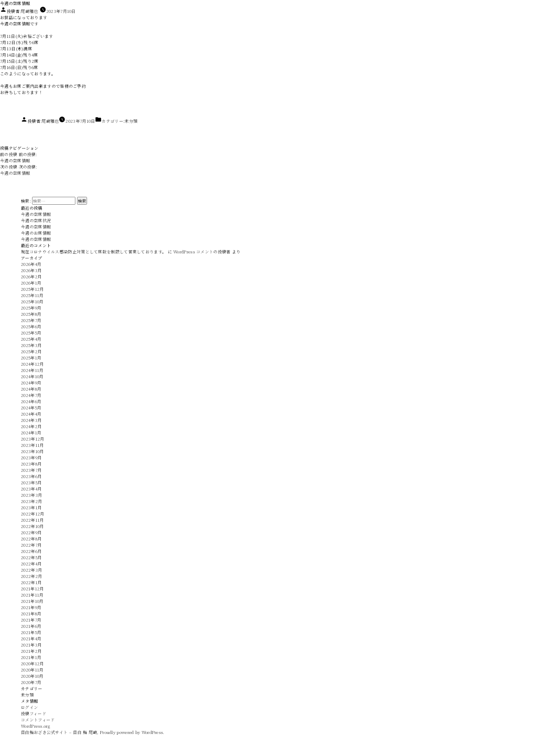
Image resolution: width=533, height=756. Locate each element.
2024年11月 (32, 370)
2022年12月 (32, 514)
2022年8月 (31, 539)
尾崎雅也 (29, 11)
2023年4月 (31, 489)
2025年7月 (31, 320)
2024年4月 (31, 414)
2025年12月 (32, 289)
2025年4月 (31, 339)
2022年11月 (32, 520)
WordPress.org (35, 726)
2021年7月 (31, 620)
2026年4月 (31, 264)
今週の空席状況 (36, 220)
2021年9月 (31, 607)
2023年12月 (32, 439)
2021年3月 (31, 645)
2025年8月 (31, 314)
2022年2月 (31, 576)
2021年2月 (31, 651)
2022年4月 (31, 564)
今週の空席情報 (36, 214)
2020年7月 (31, 682)
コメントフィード (38, 720)
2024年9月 (31, 383)
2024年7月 (31, 395)
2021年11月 (32, 595)
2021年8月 (31, 613)
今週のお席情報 (36, 233)
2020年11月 (32, 670)
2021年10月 (32, 601)
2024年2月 (31, 426)
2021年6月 (31, 626)
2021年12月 (32, 589)
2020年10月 (32, 676)
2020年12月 (32, 663)
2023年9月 (31, 457)
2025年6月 (31, 326)
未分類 (131, 121)
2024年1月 (31, 433)
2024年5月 (31, 408)
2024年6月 (31, 401)
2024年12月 (32, 364)
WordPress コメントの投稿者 (202, 252)
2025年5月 (31, 333)
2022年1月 (31, 582)
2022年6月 (31, 551)
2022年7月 (31, 545)
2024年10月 (32, 376)
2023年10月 (32, 451)
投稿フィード (34, 713)
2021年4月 (31, 638)
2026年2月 (31, 276)
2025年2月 (31, 351)
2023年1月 (31, 507)
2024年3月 (31, 420)
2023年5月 (31, 482)
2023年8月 (31, 464)
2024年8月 (31, 389)
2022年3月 (31, 570)
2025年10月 (32, 301)
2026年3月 (31, 270)
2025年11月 (32, 295)
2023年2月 (31, 501)
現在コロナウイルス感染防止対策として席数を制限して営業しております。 (93, 252)
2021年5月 (31, 632)
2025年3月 (31, 345)
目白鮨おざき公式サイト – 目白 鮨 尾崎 (59, 732)
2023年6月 (31, 476)
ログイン (29, 707)
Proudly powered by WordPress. (132, 732)
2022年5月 (31, 557)
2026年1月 (31, 283)
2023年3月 (31, 495)
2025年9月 (31, 308)
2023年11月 (32, 445)
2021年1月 (31, 657)
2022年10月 (32, 526)
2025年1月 (31, 358)
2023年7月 (31, 470)
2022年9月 (31, 532)
